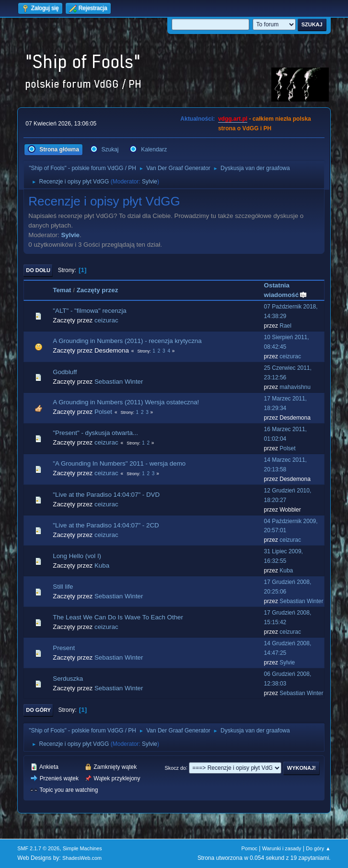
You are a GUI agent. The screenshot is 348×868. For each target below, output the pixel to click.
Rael (285, 326)
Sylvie (150, 182)
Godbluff (65, 372)
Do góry (38, 710)
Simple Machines (82, 848)
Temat (62, 290)
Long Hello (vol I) (77, 556)
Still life (63, 587)
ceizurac (106, 320)
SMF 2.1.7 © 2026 (38, 848)
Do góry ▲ (318, 848)
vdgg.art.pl (233, 119)
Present (64, 648)
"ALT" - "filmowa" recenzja (89, 311)
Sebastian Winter (119, 382)
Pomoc (249, 848)
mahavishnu (295, 387)
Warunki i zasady (282, 848)
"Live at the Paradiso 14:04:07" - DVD (106, 495)
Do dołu (38, 270)
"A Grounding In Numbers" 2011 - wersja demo (119, 463)
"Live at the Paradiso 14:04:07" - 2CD (106, 525)
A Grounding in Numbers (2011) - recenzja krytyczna (127, 341)
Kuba (102, 565)
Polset (103, 412)
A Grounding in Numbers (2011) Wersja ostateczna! (126, 402)
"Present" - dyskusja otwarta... (95, 433)
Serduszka (68, 679)
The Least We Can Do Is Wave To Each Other (118, 617)
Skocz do (175, 767)
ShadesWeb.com (82, 858)
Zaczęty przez (98, 290)
